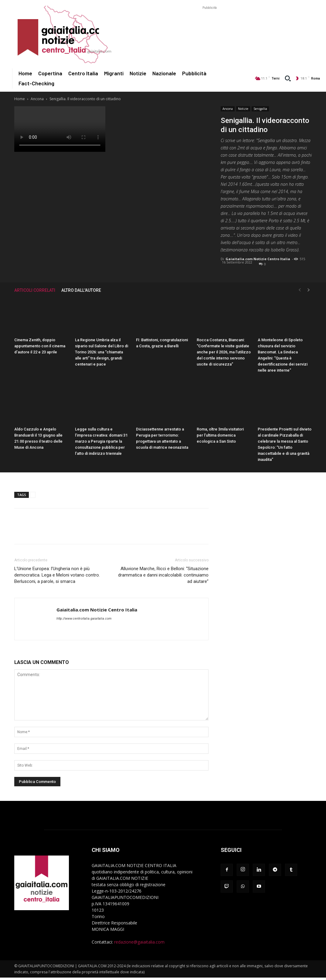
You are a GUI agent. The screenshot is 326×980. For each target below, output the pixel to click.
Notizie (243, 109)
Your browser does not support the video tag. (60, 129)
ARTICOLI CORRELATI (35, 290)
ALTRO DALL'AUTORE (81, 290)
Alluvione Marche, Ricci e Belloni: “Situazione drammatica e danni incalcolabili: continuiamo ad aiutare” (163, 575)
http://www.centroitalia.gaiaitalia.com (84, 619)
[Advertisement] (209, 25)
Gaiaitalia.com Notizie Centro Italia (258, 259)
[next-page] (309, 290)
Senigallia (260, 109)
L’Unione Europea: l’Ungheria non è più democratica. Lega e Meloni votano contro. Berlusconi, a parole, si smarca (57, 575)
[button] (288, 78)
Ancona (37, 99)
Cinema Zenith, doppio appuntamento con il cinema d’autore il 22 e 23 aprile (40, 346)
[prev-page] (300, 290)
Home (20, 99)
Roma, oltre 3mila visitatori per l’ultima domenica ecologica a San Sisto (220, 435)
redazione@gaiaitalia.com (139, 942)
